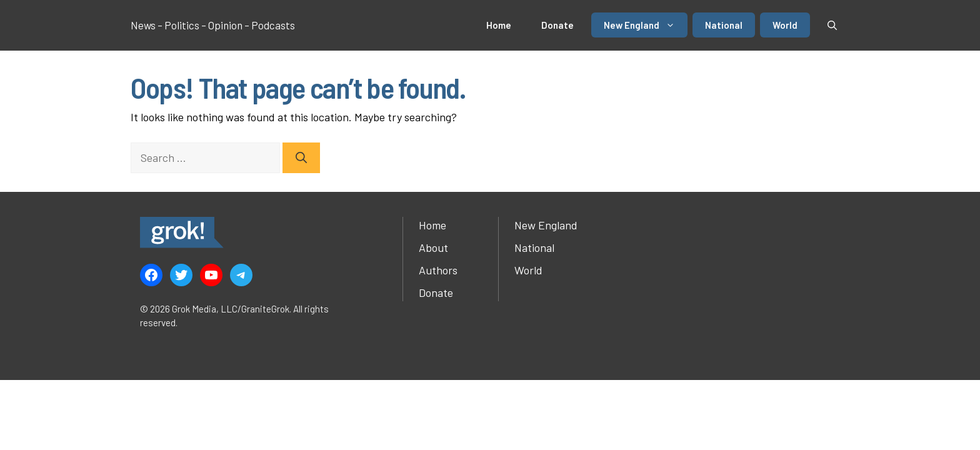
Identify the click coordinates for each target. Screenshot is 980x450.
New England (646, 25)
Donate (557, 25)
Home (499, 25)
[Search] (301, 158)
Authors (438, 270)
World (785, 25)
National (724, 25)
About (433, 247)
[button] (832, 25)
